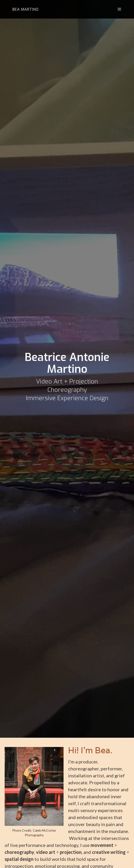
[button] (117, 9)
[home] (24, 9)
